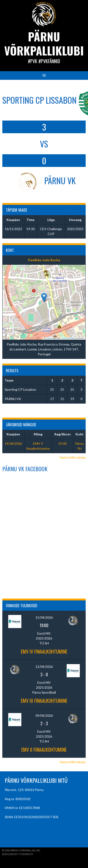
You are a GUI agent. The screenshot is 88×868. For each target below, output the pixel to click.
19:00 (62, 443)
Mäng (38, 434)
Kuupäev (13, 434)
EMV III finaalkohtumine (44, 701)
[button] (44, 297)
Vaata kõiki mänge (73, 457)
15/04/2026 (44, 617)
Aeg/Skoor (63, 434)
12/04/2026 (44, 667)
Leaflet (47, 338)
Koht (80, 434)
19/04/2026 (13, 443)
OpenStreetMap (68, 338)
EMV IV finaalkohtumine (44, 651)
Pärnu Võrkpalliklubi (44, 43)
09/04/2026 (44, 715)
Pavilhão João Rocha (44, 260)
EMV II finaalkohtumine (44, 750)
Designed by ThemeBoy (18, 854)
